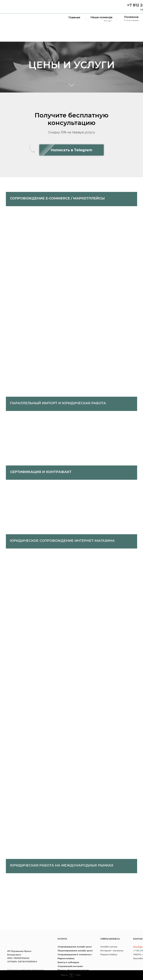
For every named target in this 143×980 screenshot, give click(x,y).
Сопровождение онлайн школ (75, 947)
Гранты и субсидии (68, 962)
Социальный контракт (70, 966)
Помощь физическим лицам (73, 970)
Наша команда (101, 17)
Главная (74, 17)
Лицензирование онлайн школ (75, 951)
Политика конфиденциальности (25, 970)
